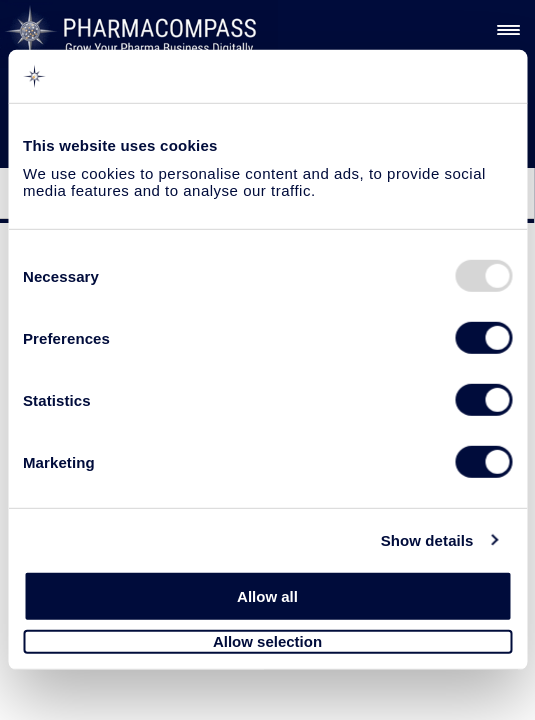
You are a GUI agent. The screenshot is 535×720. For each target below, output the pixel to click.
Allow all (267, 596)
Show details (427, 539)
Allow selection (267, 641)
